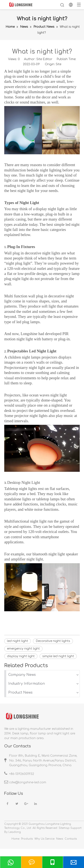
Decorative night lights (53, 641)
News (60, 839)
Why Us (39, 839)
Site (58, 64)
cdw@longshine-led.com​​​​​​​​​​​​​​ (28, 782)
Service (50, 839)
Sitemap (64, 828)
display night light (21, 656)
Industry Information (27, 684)
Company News (22, 675)
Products (27, 839)
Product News (20, 693)
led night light (18, 641)
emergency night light (23, 649)
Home (15, 839)
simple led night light (58, 656)
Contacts (71, 839)
